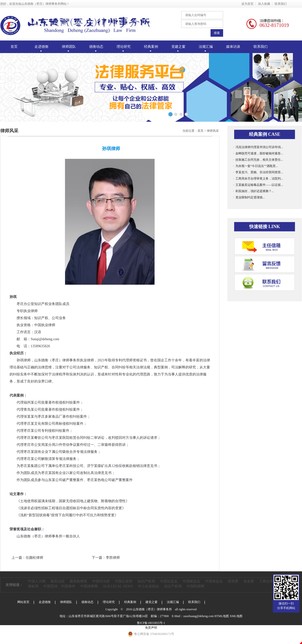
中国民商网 (195, 586)
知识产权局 (146, 581)
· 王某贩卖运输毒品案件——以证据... (258, 185)
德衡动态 (87, 602)
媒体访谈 (233, 47)
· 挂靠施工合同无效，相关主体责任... (258, 160)
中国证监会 (169, 581)
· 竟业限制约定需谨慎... (249, 197)
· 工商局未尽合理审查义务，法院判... (258, 179)
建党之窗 (152, 602)
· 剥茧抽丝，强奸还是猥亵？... (254, 191)
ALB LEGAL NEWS (118, 586)
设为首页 (247, 4)
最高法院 (58, 581)
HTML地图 (222, 616)
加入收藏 (264, 4)
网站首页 (23, 602)
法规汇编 (173, 602)
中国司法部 (101, 581)
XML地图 (236, 616)
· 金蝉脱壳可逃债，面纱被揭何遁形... (258, 153)
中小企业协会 (148, 586)
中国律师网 (89, 586)
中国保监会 (214, 581)
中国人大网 (37, 581)
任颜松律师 (34, 558)
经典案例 (130, 602)
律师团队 (66, 602)
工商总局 (266, 581)
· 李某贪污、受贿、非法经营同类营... (258, 172)
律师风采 (213, 131)
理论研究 (109, 602)
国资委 (233, 581)
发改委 (249, 581)
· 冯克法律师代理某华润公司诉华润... (258, 147)
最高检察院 (78, 581)
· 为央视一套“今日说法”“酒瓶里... (256, 166)
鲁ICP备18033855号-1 (151, 623)
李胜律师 (113, 558)
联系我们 (281, 4)
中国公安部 (124, 581)
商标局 (33, 586)
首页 (14, 47)
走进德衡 (45, 602)
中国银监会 (191, 581)
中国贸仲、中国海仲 (59, 586)
